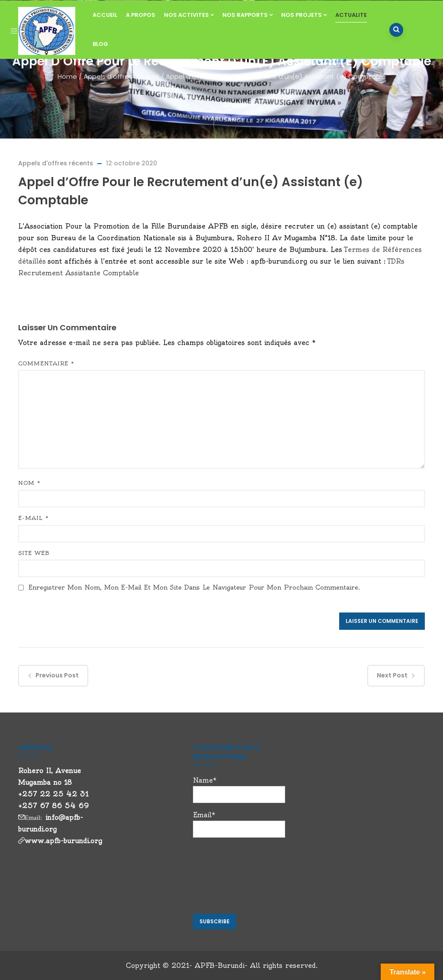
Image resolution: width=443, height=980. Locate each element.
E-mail (34, 518)
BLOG (100, 44)
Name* (239, 790)
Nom (29, 483)
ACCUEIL (105, 15)
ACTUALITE (351, 15)
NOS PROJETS (304, 15)
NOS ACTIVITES (189, 15)
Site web (34, 553)
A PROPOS (141, 15)
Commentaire (46, 363)
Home (67, 76)
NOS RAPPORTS (247, 15)
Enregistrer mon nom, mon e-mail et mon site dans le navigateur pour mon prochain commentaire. (194, 587)
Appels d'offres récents (121, 76)
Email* (239, 824)
